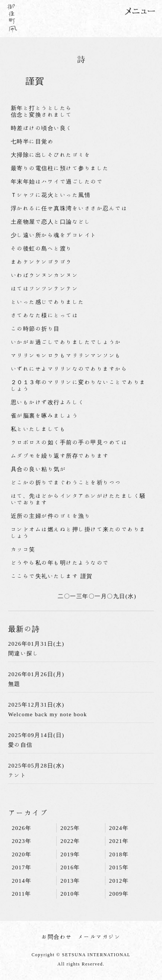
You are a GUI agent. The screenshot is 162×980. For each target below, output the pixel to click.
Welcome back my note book (48, 714)
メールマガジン (99, 937)
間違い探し (24, 653)
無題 (14, 684)
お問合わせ (57, 937)
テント (18, 775)
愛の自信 (20, 745)
